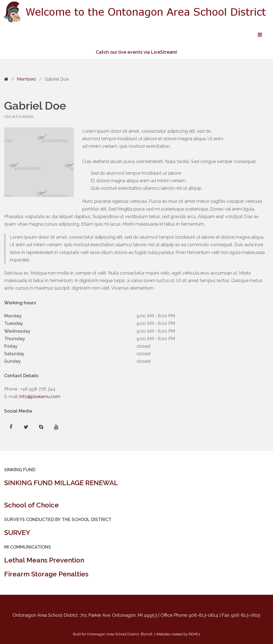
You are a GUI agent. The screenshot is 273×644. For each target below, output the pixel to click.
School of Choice (31, 505)
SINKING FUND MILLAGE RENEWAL (61, 483)
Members (26, 79)
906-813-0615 (246, 615)
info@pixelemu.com (40, 397)
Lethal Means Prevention (44, 560)
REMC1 (194, 634)
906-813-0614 (203, 615)
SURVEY (17, 533)
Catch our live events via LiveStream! (136, 52)
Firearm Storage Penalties (46, 574)
